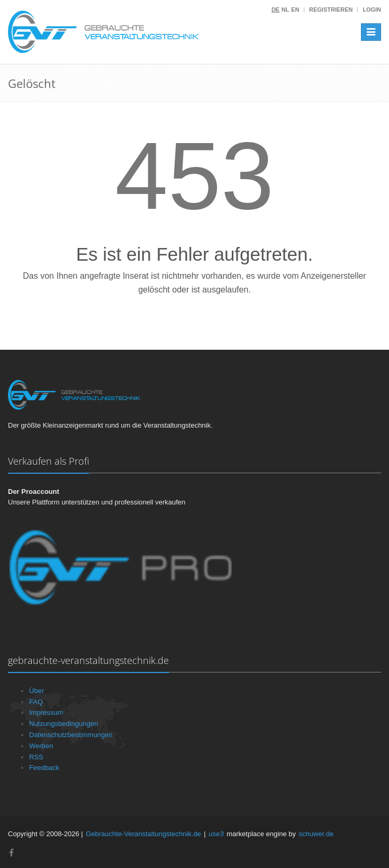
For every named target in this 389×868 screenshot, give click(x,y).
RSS (36, 757)
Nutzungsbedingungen (64, 724)
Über (37, 691)
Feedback (44, 768)
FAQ (36, 702)
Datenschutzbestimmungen (71, 735)
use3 (216, 834)
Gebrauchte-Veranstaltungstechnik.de (143, 834)
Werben (41, 746)
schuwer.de (316, 834)
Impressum (46, 712)
